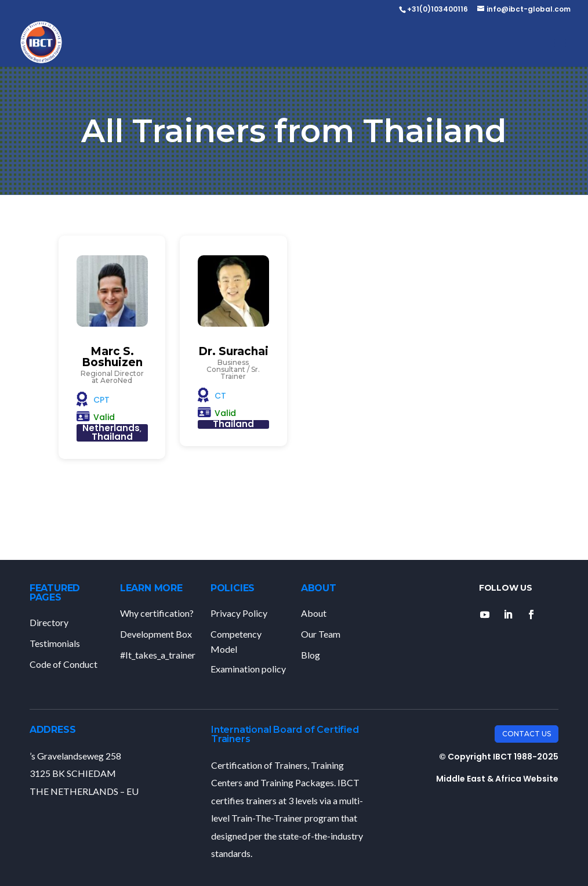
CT (220, 396)
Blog (311, 655)
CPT (101, 400)
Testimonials (55, 643)
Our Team (321, 634)
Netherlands (111, 428)
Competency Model (236, 641)
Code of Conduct (63, 664)
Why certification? (157, 613)
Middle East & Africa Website (497, 779)
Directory (49, 622)
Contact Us (527, 734)
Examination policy (248, 669)
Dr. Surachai (233, 351)
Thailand (112, 437)
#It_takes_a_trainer (158, 655)
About (314, 613)
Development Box (156, 634)
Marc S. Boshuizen (112, 357)
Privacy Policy (239, 613)
